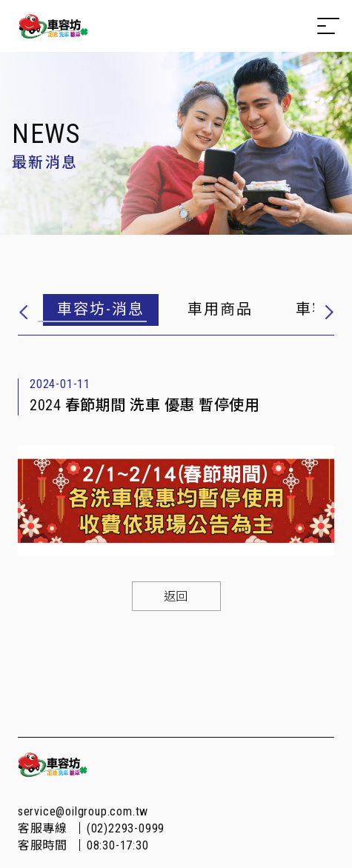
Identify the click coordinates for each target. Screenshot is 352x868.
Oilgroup (53, 26)
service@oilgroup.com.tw (83, 811)
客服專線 (91, 828)
